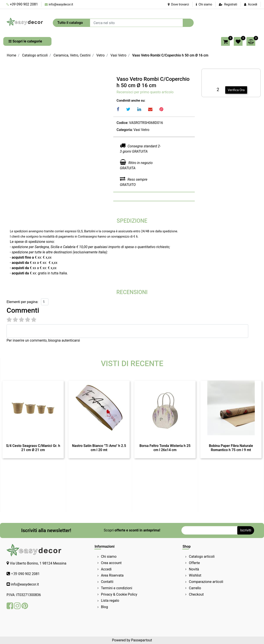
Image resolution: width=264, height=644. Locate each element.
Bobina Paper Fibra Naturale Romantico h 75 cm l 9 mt (231, 448)
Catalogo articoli (35, 55)
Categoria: (125, 130)
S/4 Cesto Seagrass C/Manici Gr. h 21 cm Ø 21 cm (33, 448)
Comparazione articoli (206, 582)
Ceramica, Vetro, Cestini (72, 55)
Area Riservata (112, 575)
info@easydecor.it (61, 4)
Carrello (195, 588)
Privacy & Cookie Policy (119, 594)
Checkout (196, 594)
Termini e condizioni (117, 588)
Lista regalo (110, 601)
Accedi (252, 4)
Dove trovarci (178, 4)
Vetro (101, 55)
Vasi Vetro (118, 55)
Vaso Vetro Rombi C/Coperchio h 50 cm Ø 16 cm (170, 55)
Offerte (194, 563)
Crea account (111, 563)
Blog (105, 607)
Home (12, 55)
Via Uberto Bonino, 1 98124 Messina (38, 563)
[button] (188, 23)
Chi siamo (204, 4)
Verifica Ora (236, 90)
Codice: (122, 123)
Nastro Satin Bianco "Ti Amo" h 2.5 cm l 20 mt (99, 448)
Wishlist (195, 575)
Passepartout (141, 640)
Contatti (107, 582)
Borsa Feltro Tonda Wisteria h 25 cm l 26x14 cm (165, 448)
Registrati (231, 4)
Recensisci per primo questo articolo (145, 92)
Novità (194, 569)
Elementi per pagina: (22, 302)
